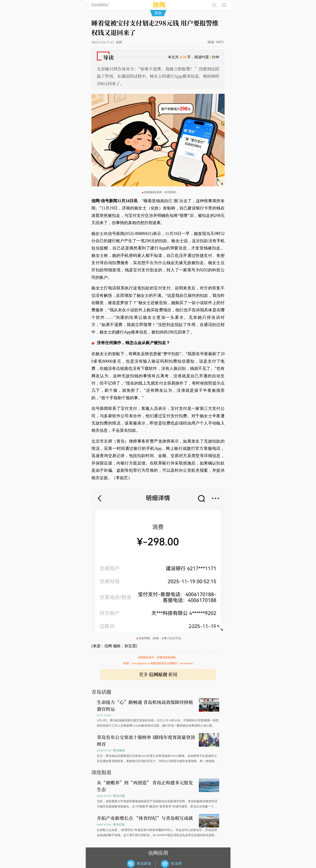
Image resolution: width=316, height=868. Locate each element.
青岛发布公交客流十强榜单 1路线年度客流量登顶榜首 (146, 740)
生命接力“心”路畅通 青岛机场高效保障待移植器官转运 (145, 705)
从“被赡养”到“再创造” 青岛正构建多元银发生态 (145, 786)
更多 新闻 (158, 674)
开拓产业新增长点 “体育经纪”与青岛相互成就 (145, 818)
